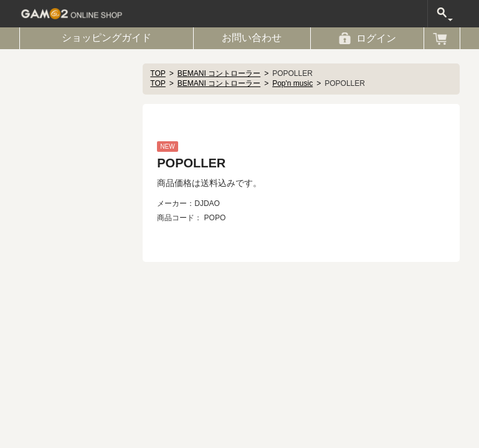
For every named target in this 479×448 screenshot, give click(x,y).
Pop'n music (292, 83)
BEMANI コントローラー (219, 73)
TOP (158, 73)
